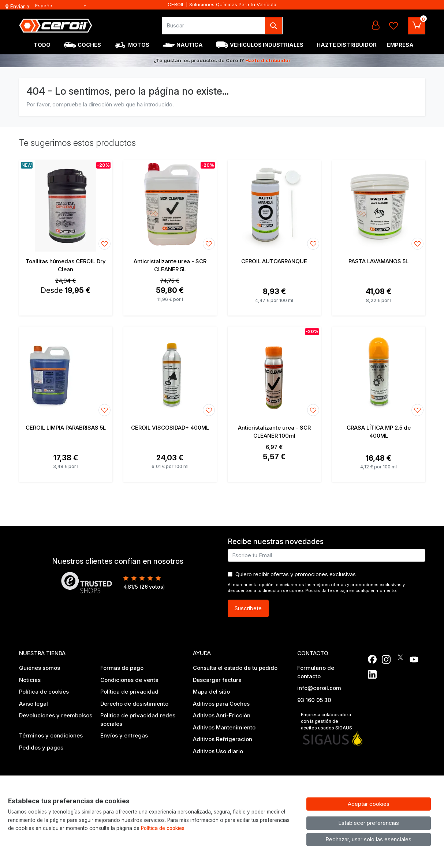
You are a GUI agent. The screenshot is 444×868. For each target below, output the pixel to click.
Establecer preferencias (369, 823)
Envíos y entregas (124, 735)
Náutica (190, 45)
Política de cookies (44, 692)
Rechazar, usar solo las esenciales (368, 839)
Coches (89, 45)
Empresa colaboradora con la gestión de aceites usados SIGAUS (327, 721)
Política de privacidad (129, 692)
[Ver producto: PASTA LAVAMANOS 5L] (379, 206)
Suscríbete (248, 608)
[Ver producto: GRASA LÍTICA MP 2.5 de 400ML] (379, 372)
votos (152, 587)
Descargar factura (217, 680)
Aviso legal (33, 704)
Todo (42, 45)
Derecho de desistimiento (134, 704)
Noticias (30, 680)
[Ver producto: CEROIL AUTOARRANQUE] (274, 206)
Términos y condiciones (51, 735)
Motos (139, 45)
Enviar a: (20, 7)
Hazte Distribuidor (347, 45)
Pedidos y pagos (41, 748)
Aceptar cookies (369, 804)
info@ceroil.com (319, 688)
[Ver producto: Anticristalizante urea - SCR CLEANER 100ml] (274, 372)
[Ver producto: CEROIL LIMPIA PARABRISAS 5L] (66, 372)
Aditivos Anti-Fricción (222, 715)
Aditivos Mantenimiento (224, 727)
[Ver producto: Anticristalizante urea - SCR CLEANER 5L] (170, 206)
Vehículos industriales (267, 45)
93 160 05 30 (314, 700)
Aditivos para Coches (221, 704)
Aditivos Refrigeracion (223, 739)
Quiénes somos (40, 668)
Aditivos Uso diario (218, 751)
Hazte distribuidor (268, 60)
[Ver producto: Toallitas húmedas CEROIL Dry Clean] (66, 206)
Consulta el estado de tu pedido (235, 668)
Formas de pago (122, 668)
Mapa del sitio (211, 692)
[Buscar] (214, 26)
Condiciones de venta (129, 680)
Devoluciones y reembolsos (56, 715)
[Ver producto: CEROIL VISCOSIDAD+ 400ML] (170, 372)
